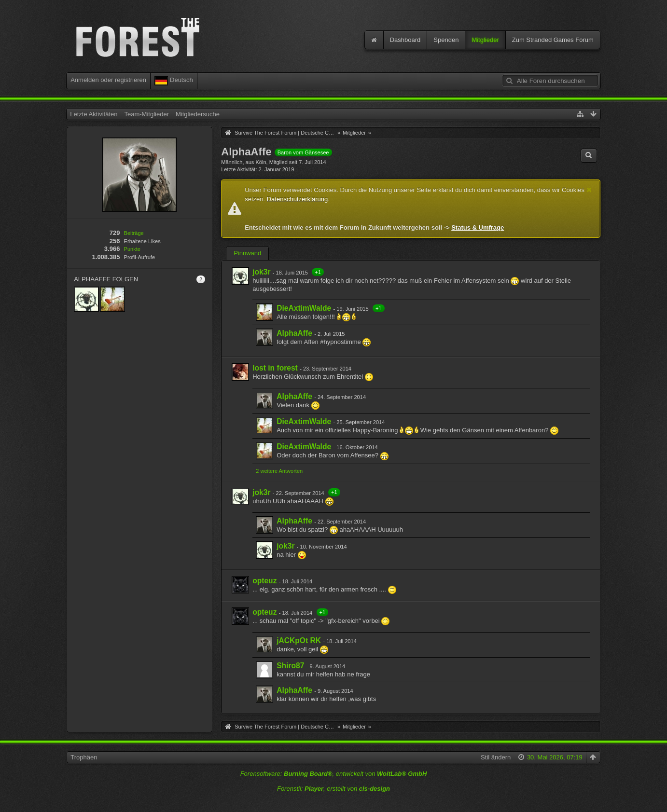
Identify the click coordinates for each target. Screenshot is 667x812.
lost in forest (275, 368)
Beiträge (134, 233)
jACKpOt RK (299, 640)
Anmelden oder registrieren (108, 80)
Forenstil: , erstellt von (333, 789)
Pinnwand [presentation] (247, 253)
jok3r (261, 272)
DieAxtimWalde (304, 308)
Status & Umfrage (478, 227)
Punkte (132, 249)
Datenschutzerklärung (297, 199)
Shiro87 (290, 666)
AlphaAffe (294, 333)
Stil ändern (496, 757)
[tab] (247, 254)
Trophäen (84, 757)
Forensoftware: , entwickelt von (334, 774)
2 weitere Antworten (279, 471)
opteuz (264, 581)
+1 (318, 272)
